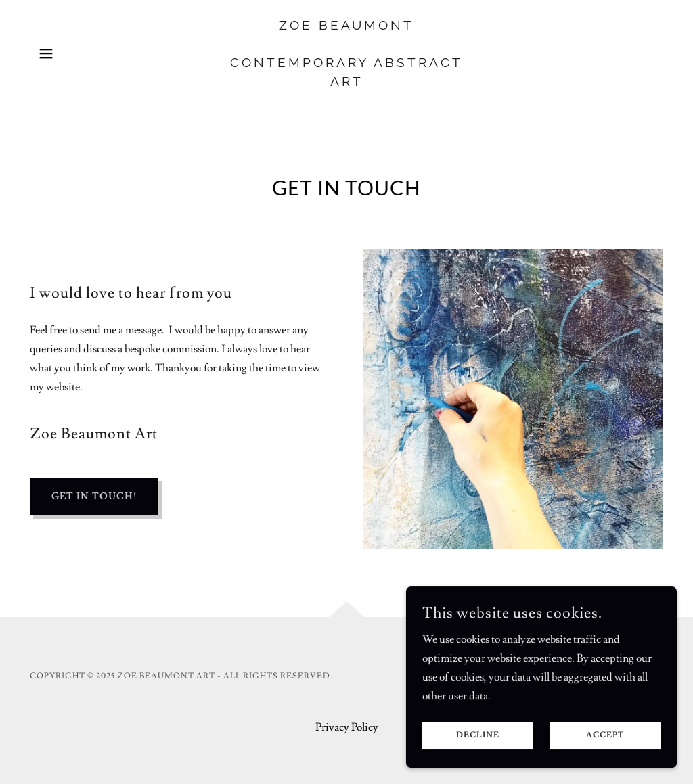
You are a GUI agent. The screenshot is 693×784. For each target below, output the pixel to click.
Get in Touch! (94, 497)
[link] (346, 83)
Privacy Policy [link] (347, 727)
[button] (46, 53)
